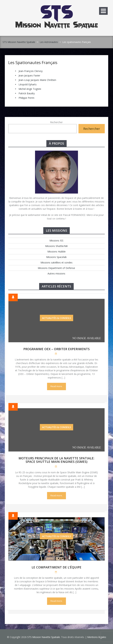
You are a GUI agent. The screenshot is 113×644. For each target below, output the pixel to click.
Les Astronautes (49, 42)
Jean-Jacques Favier (29, 75)
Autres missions (56, 273)
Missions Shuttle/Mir (56, 246)
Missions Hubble (56, 252)
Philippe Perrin (26, 98)
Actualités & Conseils (56, 318)
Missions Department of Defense (56, 268)
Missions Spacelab (56, 257)
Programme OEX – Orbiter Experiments (56, 349)
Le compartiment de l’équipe (56, 567)
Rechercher (56, 122)
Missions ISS (56, 241)
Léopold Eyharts (28, 84)
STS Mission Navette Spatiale (19, 42)
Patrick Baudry (27, 93)
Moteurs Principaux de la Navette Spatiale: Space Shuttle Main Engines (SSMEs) (56, 460)
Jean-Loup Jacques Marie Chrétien (37, 80)
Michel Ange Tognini (30, 89)
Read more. (56, 386)
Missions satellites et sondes (56, 262)
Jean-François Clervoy (31, 71)
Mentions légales (97, 637)
